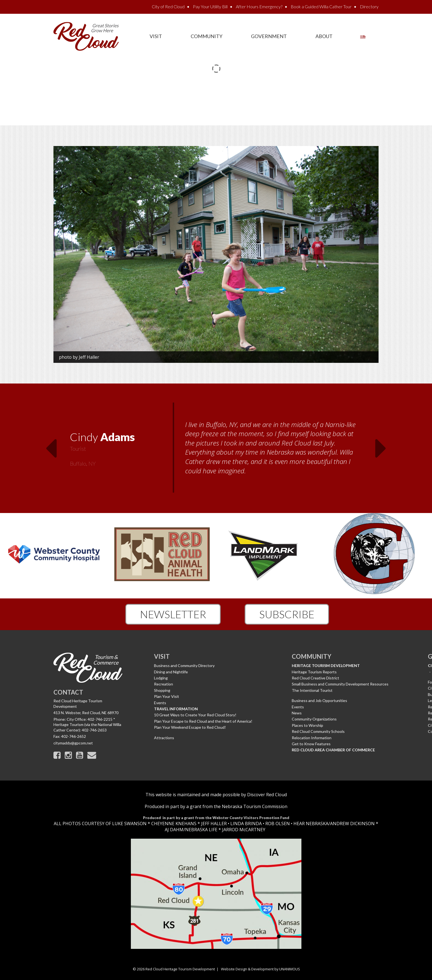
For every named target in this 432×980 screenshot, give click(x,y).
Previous (51, 445)
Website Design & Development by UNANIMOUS (260, 969)
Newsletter (173, 614)
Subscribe (287, 614)
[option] (216, 448)
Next (381, 445)
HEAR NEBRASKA (311, 824)
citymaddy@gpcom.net (73, 743)
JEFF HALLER (213, 824)
